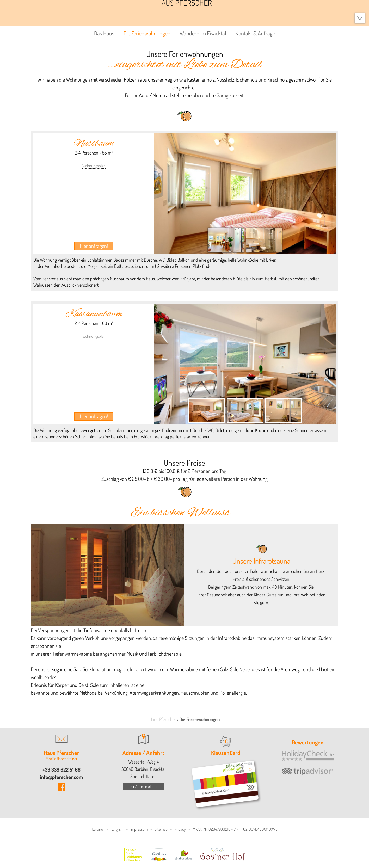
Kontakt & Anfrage (255, 33)
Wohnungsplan (94, 166)
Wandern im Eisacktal (203, 33)
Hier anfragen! (94, 246)
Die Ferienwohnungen (147, 33)
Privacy (180, 829)
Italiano (97, 829)
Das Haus (104, 33)
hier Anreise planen (143, 786)
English (117, 829)
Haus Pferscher (163, 719)
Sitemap (161, 829)
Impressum (139, 829)
